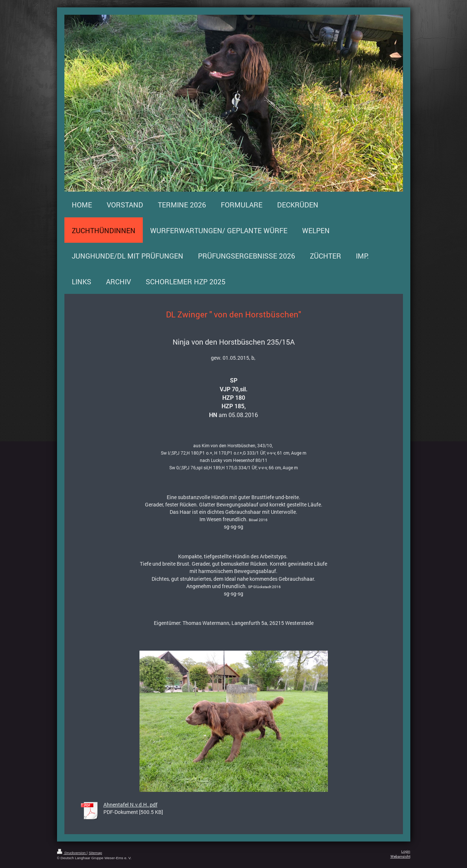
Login (406, 851)
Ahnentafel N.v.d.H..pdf (130, 805)
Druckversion (72, 853)
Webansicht (400, 856)
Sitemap (95, 853)
